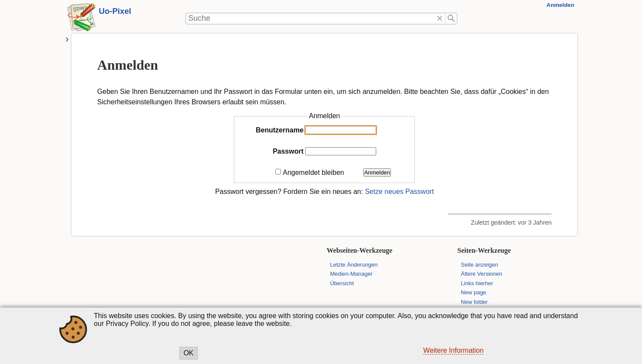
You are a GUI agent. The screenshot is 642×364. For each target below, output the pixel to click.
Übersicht (342, 283)
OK (189, 353)
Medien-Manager (351, 274)
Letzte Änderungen (354, 265)
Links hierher (477, 283)
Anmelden (560, 5)
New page (474, 292)
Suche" (451, 19)
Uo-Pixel (115, 11)
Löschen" (440, 19)
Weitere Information (453, 350)
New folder (474, 302)
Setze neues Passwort (399, 192)
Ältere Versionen (482, 274)
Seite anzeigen (480, 265)
